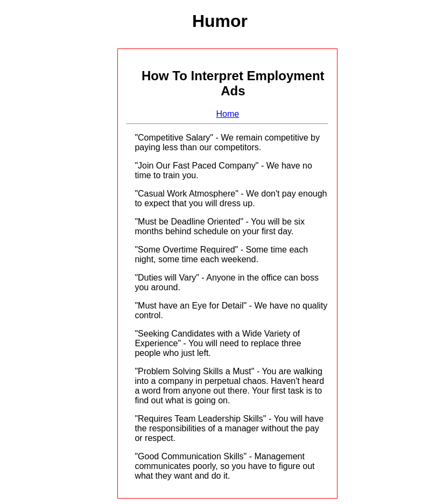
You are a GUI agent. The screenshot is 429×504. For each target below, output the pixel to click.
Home (227, 114)
